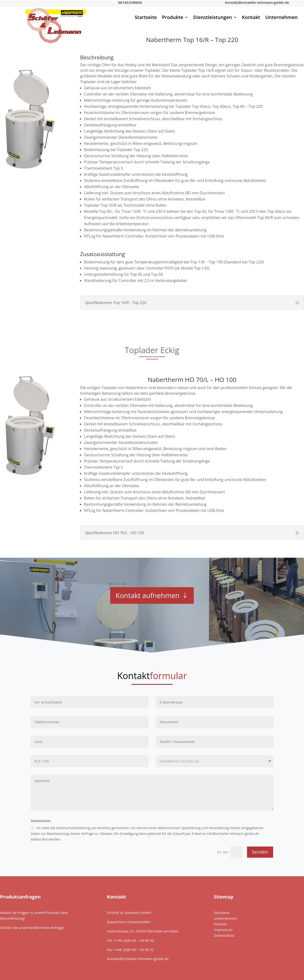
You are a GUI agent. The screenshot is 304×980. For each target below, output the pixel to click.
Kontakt (251, 18)
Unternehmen (281, 18)
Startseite (146, 18)
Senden (260, 852)
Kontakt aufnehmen (148, 595)
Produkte (173, 18)
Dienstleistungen (213, 18)
